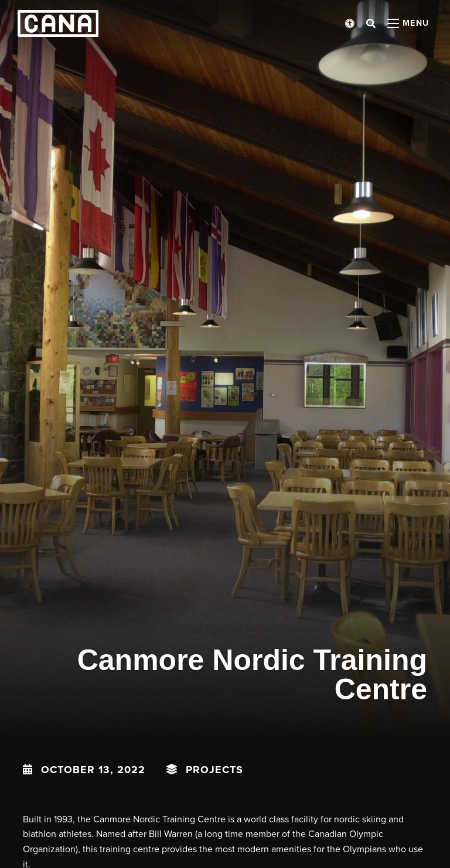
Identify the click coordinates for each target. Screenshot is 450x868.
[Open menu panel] (408, 23)
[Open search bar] (371, 23)
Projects (214, 770)
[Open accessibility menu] (350, 23)
